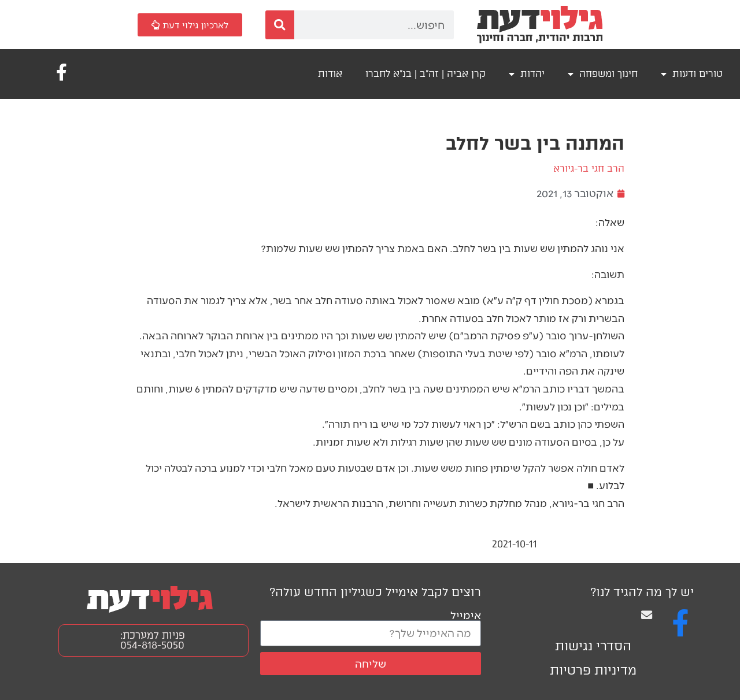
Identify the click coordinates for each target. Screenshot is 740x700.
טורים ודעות (692, 74)
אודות (330, 74)
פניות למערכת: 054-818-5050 (153, 640)
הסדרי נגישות (593, 646)
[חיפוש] (280, 25)
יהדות (527, 74)
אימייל (466, 615)
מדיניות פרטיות (593, 670)
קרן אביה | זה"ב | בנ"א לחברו (425, 74)
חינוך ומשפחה (603, 74)
